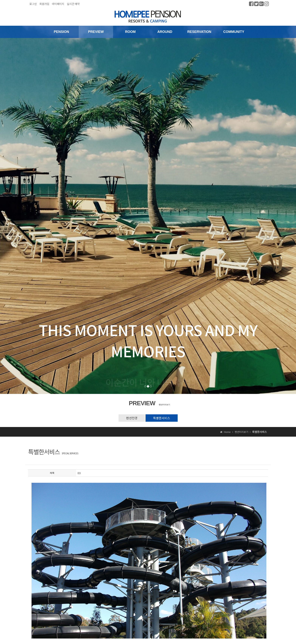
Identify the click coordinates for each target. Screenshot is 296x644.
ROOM (130, 32)
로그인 (33, 4)
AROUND (165, 32)
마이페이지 (58, 4)
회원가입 (44, 4)
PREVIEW (96, 32)
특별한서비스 (162, 418)
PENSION (61, 32)
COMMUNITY (234, 32)
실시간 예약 (73, 4)
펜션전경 (132, 418)
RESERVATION (199, 32)
